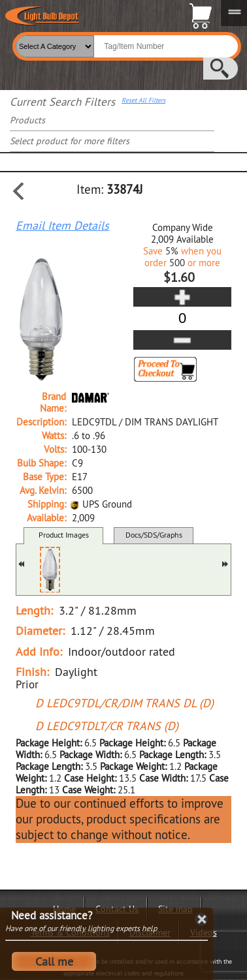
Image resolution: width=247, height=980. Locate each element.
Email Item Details (62, 226)
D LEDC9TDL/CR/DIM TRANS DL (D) (124, 703)
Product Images (64, 535)
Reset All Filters (143, 100)
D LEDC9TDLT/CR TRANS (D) (107, 726)
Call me (54, 961)
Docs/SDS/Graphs (154, 535)
